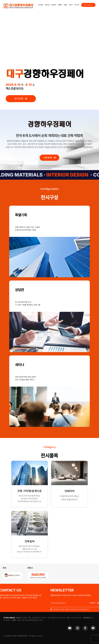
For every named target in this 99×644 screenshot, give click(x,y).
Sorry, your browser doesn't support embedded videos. (49, 39)
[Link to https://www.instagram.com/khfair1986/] (78, 628)
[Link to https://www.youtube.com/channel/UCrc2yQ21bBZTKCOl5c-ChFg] (70, 628)
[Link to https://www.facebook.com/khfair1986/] (85, 628)
